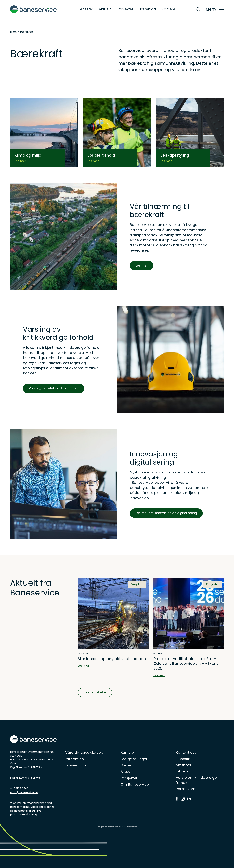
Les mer (142, 265)
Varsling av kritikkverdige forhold (54, 388)
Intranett (183, 771)
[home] (33, 9)
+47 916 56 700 (19, 788)
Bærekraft (147, 9)
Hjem (13, 32)
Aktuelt (105, 9)
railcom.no (75, 759)
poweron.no (76, 765)
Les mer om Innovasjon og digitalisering (166, 513)
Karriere (169, 9)
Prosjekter (125, 9)
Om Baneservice (135, 784)
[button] (215, 9)
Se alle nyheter (95, 692)
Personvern (186, 789)
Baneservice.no (20, 807)
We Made (133, 827)
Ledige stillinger (134, 759)
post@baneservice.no (24, 792)
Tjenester (85, 9)
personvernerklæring (23, 814)
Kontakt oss (186, 752)
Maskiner (184, 765)
